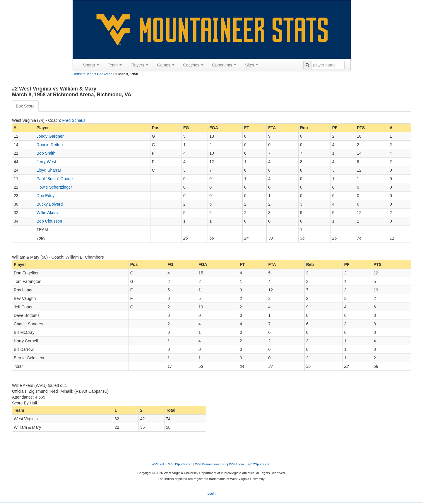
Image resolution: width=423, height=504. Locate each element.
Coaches (193, 65)
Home (78, 74)
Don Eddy (46, 196)
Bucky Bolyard (50, 204)
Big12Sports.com (259, 464)
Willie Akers (47, 213)
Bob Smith (46, 153)
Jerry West (46, 162)
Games (166, 65)
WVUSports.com (180, 464)
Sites (252, 65)
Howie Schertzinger (54, 187)
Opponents (224, 65)
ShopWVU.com (232, 464)
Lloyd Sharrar (49, 170)
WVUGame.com (207, 464)
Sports (91, 65)
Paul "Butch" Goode (55, 179)
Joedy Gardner (50, 136)
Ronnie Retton (50, 145)
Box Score (25, 106)
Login (211, 493)
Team (115, 65)
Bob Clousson (49, 221)
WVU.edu (159, 464)
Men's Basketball (100, 74)
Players (139, 65)
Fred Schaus (74, 120)
